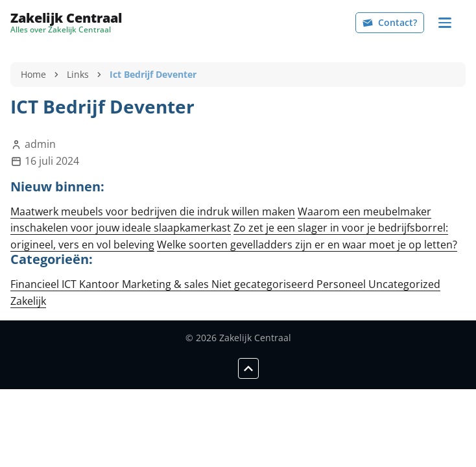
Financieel (36, 284)
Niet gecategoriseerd (264, 284)
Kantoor (101, 284)
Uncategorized (404, 284)
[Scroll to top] (248, 368)
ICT (70, 284)
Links (78, 74)
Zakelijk (28, 301)
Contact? (390, 22)
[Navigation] (445, 23)
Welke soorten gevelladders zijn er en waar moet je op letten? (307, 245)
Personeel (342, 284)
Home (33, 74)
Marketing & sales (167, 284)
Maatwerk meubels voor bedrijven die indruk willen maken (153, 211)
